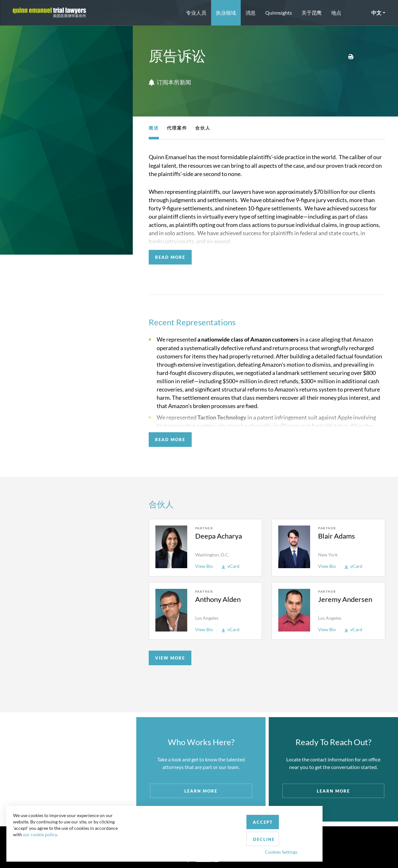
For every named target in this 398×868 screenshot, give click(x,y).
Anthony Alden (218, 599)
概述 (154, 128)
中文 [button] (376, 13)
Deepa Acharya (219, 536)
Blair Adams (337, 536)
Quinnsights (279, 13)
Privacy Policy (213, 850)
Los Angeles (207, 618)
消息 (251, 13)
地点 (336, 13)
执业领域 (226, 13)
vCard (231, 566)
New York (328, 555)
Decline (186, 834)
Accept (148, 834)
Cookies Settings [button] (166, 847)
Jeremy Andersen (345, 599)
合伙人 (203, 128)
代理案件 (177, 128)
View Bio (204, 566)
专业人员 (196, 13)
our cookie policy (43, 849)
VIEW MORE (170, 658)
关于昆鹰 (312, 13)
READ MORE (170, 257)
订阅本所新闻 (170, 82)
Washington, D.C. (212, 555)
